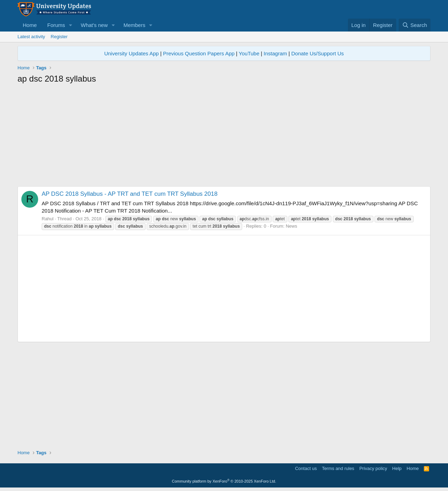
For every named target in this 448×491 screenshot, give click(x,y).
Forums (56, 25)
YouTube (249, 53)
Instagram (275, 53)
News (291, 226)
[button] (71, 25)
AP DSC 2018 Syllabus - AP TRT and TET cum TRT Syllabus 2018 (129, 194)
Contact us (306, 468)
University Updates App (132, 53)
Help (397, 468)
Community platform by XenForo (224, 481)
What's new (94, 25)
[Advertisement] (224, 137)
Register (59, 37)
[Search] (415, 25)
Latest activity (31, 37)
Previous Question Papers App (199, 53)
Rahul (48, 219)
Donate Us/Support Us (317, 53)
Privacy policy (373, 468)
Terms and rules (338, 468)
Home (30, 25)
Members (135, 25)
